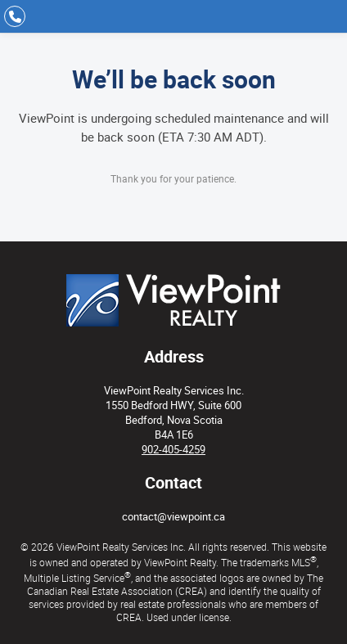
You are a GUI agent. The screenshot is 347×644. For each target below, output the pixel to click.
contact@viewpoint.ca (173, 516)
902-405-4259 (173, 449)
